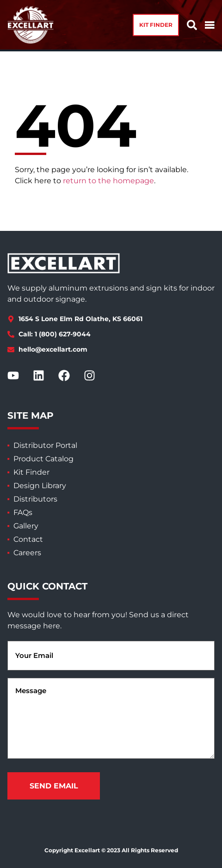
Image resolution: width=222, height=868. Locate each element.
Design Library (40, 486)
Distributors (35, 499)
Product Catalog (43, 459)
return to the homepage (108, 181)
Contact (28, 539)
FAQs (23, 512)
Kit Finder (31, 472)
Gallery (26, 526)
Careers (27, 553)
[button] (156, 25)
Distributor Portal (45, 445)
